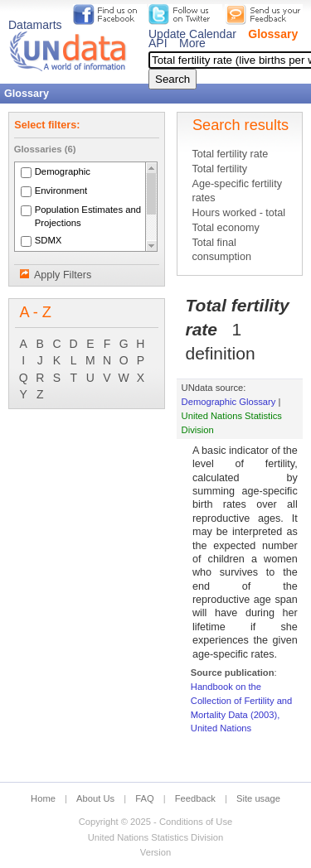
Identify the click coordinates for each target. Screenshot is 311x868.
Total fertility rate (230, 154)
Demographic (63, 171)
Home (43, 798)
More (192, 43)
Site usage (258, 798)
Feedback (195, 798)
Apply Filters (63, 275)
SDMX (49, 240)
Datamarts (35, 25)
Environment (61, 190)
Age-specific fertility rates (236, 191)
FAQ (144, 798)
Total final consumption (221, 250)
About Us (95, 798)
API (158, 43)
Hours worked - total (238, 213)
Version (155, 852)
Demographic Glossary (229, 402)
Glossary (273, 34)
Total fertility (219, 169)
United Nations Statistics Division (156, 837)
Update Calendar (192, 34)
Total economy (225, 228)
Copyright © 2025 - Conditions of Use (155, 822)
